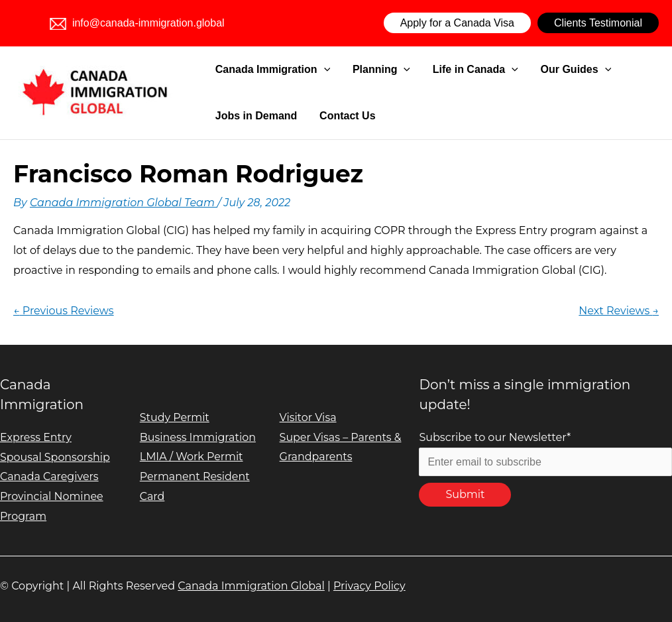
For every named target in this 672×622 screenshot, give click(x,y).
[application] (321, 70)
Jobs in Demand (254, 116)
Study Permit (175, 417)
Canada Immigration (270, 70)
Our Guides (536, 70)
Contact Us (333, 116)
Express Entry (36, 437)
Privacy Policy (369, 586)
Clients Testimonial (598, 23)
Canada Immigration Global (251, 586)
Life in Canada (448, 70)
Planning (366, 70)
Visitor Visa (308, 417)
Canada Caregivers (49, 476)
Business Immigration (198, 437)
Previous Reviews (64, 311)
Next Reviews (619, 311)
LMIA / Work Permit (192, 457)
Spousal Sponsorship (55, 457)
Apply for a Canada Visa (457, 23)
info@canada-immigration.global (137, 23)
